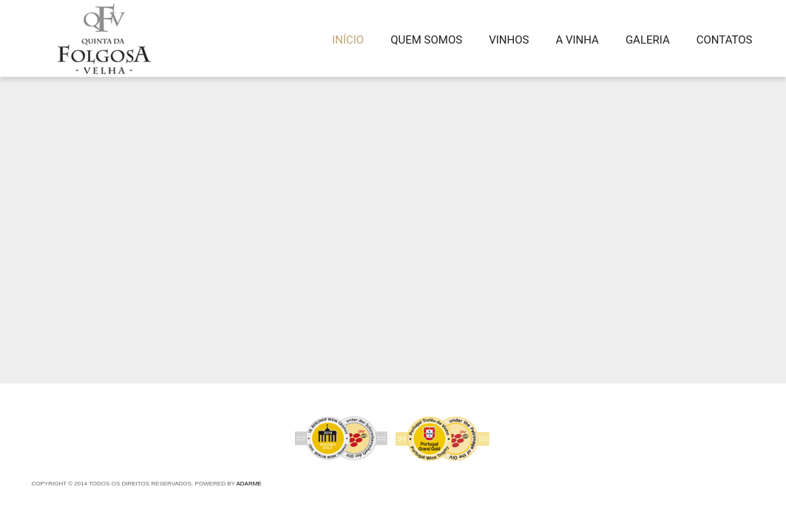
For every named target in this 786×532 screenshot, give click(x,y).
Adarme (248, 484)
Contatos (725, 40)
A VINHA (577, 40)
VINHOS (509, 40)
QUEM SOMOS (426, 40)
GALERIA (648, 40)
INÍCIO (348, 40)
